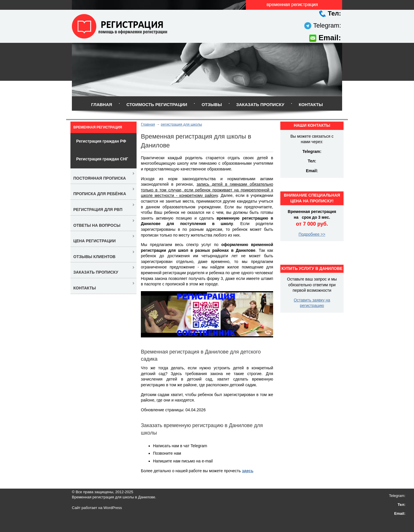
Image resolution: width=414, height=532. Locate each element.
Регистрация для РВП (98, 210)
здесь (248, 471)
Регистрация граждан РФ (101, 141)
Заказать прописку (260, 104)
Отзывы (212, 104)
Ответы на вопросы (97, 225)
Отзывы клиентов (94, 257)
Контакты (311, 104)
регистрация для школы (181, 124)
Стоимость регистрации (157, 104)
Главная (102, 104)
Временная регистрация (98, 127)
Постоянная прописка (100, 178)
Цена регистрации (94, 241)
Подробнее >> (312, 234)
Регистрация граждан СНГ (102, 159)
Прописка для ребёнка (100, 194)
